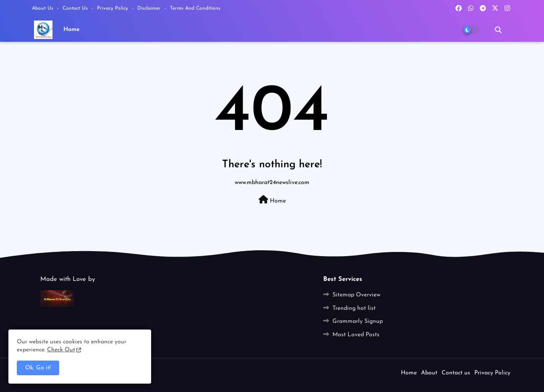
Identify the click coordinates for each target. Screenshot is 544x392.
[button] (498, 30)
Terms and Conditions (195, 8)
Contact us (76, 8)
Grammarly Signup (358, 321)
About (429, 373)
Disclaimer (150, 8)
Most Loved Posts (356, 335)
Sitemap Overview (356, 295)
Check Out (61, 350)
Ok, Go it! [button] (38, 368)
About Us (43, 8)
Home (72, 30)
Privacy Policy (113, 8)
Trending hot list (354, 308)
